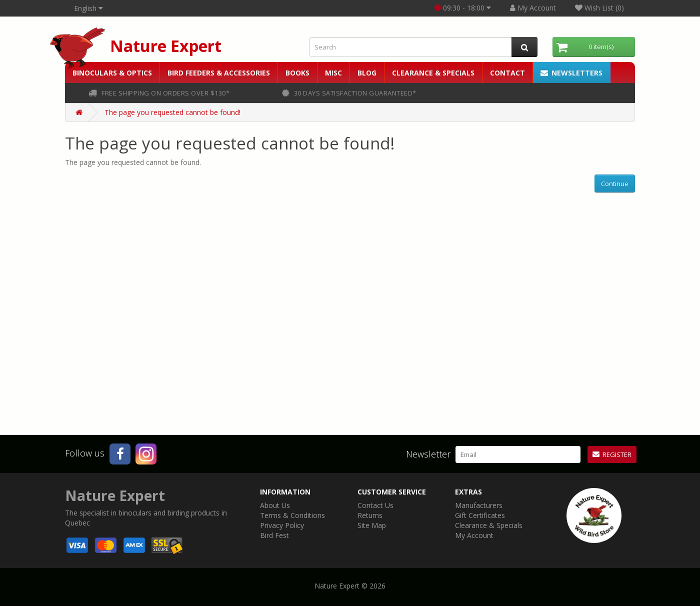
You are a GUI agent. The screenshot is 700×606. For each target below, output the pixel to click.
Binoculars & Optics (112, 73)
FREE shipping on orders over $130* (159, 93)
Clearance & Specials (433, 73)
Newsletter (428, 454)
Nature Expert (166, 46)
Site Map (372, 525)
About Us (275, 505)
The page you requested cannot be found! (172, 112)
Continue (615, 183)
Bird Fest (274, 535)
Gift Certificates (480, 515)
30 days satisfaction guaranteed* (349, 93)
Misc (333, 73)
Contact (507, 73)
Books (297, 73)
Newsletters (571, 73)
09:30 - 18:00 (463, 8)
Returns (370, 515)
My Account (474, 535)
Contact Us (375, 505)
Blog (367, 73)
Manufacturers (479, 505)
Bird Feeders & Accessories (219, 73)
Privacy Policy (282, 525)
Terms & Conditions (292, 515)
